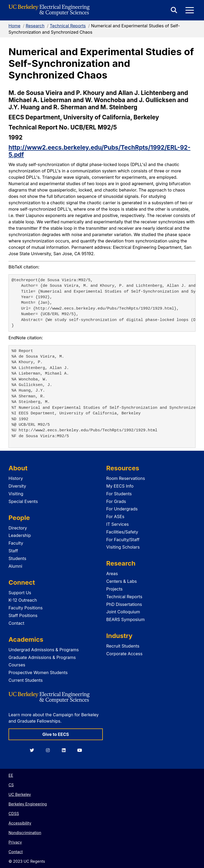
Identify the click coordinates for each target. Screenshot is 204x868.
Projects (114, 589)
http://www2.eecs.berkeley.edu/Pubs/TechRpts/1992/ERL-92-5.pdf (99, 151)
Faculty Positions (25, 608)
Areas (112, 574)
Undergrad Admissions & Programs (44, 650)
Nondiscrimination (25, 833)
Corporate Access (124, 654)
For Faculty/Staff (123, 540)
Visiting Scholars (123, 547)
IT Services (118, 524)
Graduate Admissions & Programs (42, 657)
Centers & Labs (122, 581)
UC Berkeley (20, 794)
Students (17, 558)
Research (35, 26)
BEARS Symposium (126, 619)
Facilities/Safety (122, 532)
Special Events (23, 501)
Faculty (16, 543)
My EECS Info (120, 486)
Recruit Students (123, 646)
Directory (18, 528)
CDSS (14, 813)
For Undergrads (122, 509)
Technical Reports (68, 26)
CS (11, 785)
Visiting (16, 494)
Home (14, 26)
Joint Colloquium (123, 612)
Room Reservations (126, 478)
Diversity (17, 486)
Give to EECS (56, 734)
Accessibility (20, 823)
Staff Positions (23, 615)
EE (11, 775)
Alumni (15, 566)
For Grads (116, 501)
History (16, 478)
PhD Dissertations (124, 604)
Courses (17, 665)
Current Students (26, 680)
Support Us (20, 593)
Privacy (15, 842)
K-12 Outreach (23, 600)
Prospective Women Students (38, 672)
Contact (16, 623)
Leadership (20, 535)
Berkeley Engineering (28, 804)
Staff (13, 551)
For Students (119, 494)
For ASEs (115, 517)
